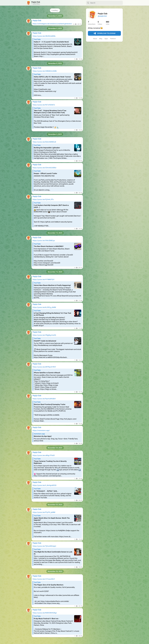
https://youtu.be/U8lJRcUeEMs (44, 36)
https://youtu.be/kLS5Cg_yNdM (44, 307)
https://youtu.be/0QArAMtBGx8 (44, 142)
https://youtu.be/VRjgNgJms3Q (44, 335)
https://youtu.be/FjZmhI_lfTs (43, 199)
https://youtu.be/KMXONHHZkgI (45, 613)
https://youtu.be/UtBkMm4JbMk (45, 71)
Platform (113, 39)
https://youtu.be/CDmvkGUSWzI (44, 168)
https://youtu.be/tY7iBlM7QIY (43, 279)
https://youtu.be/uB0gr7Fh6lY (44, 455)
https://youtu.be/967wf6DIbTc (44, 105)
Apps (106, 39)
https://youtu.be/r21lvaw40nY (44, 579)
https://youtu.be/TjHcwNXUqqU (44, 546)
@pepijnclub (102, 16)
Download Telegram (104, 33)
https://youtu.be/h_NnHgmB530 (44, 485)
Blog (101, 39)
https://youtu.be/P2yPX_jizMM (44, 512)
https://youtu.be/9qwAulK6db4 (44, 399)
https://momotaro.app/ (41, 430)
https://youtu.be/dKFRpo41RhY (44, 367)
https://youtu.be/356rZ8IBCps (44, 241)
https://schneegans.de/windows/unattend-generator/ (52, 24)
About (95, 39)
